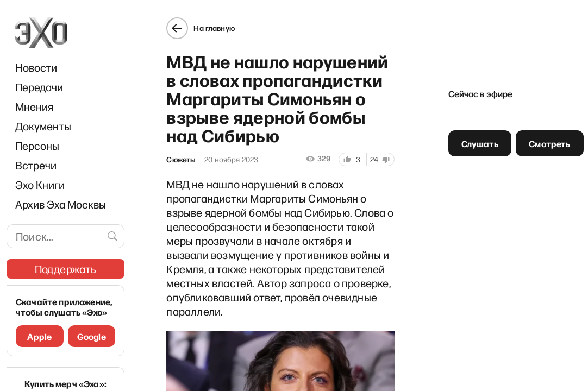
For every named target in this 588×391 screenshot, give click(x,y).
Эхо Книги (40, 185)
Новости (36, 67)
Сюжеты (181, 160)
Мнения (34, 106)
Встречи (36, 165)
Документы (43, 126)
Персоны (37, 146)
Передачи (39, 87)
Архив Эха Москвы (61, 204)
